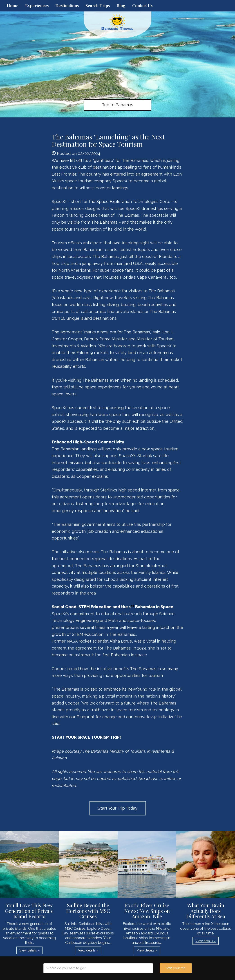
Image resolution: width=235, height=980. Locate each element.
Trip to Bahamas (117, 105)
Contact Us (142, 6)
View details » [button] (29, 950)
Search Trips (98, 6)
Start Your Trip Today (118, 808)
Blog (121, 6)
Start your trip (176, 968)
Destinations (67, 6)
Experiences (37, 6)
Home (13, 6)
